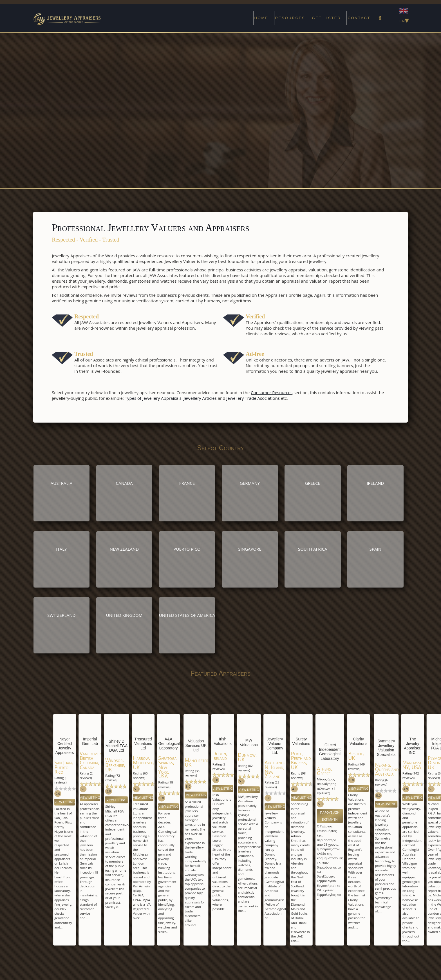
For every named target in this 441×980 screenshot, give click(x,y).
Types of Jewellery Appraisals (153, 398)
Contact (359, 18)
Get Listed (326, 18)
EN (404, 16)
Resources (290, 18)
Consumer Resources (272, 392)
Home (261, 18)
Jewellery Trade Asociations (253, 398)
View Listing (65, 802)
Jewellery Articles (200, 398)
